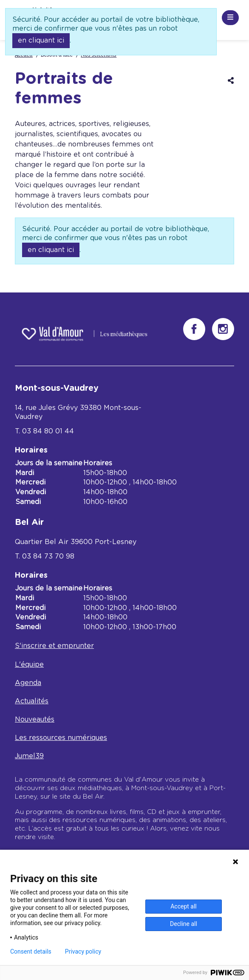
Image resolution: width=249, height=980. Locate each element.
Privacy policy (83, 951)
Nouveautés (35, 719)
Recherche (179, 16)
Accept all (184, 906)
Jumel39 (29, 756)
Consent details (31, 951)
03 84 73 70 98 (48, 556)
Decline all (184, 924)
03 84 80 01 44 (48, 431)
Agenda (28, 683)
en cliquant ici (41, 40)
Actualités (32, 701)
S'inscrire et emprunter (54, 646)
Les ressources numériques (61, 738)
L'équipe (29, 665)
